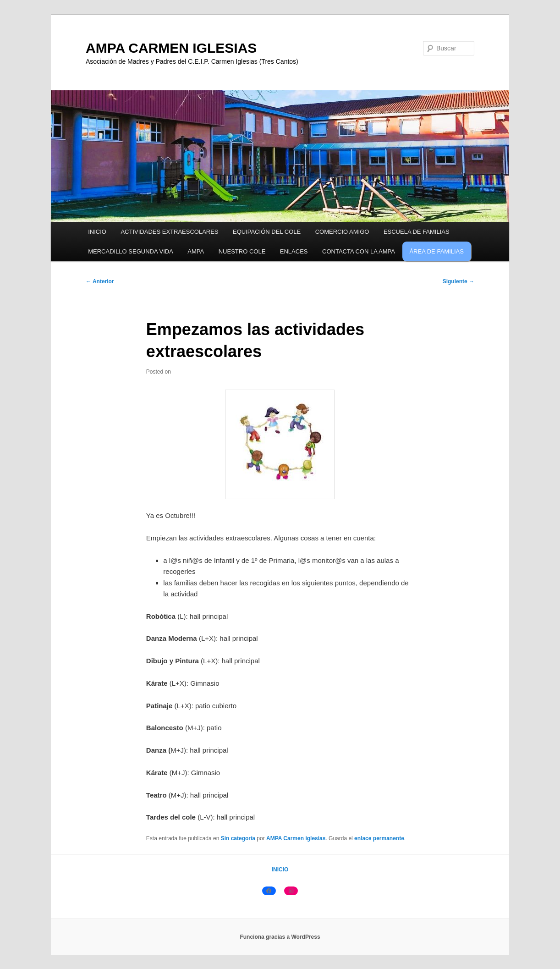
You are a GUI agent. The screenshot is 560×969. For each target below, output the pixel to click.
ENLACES (294, 251)
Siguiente (458, 281)
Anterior (100, 281)
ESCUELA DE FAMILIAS (417, 232)
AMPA (196, 251)
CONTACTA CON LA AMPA (359, 251)
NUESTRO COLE (242, 251)
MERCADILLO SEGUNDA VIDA (131, 251)
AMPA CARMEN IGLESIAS (171, 48)
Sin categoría (238, 838)
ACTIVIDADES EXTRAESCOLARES (169, 232)
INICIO (97, 232)
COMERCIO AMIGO (342, 232)
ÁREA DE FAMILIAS (436, 251)
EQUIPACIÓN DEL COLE (267, 232)
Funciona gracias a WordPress (280, 937)
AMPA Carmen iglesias (296, 838)
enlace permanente (379, 838)
